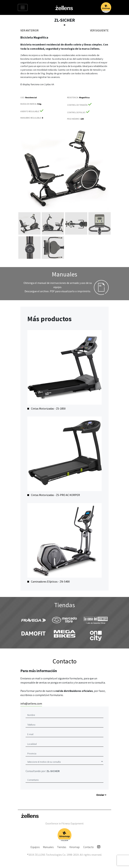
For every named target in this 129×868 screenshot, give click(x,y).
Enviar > (101, 795)
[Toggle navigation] (23, 7)
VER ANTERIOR (29, 30)
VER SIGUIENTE (99, 30)
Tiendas (62, 847)
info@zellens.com (31, 703)
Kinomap (75, 847)
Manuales (48, 847)
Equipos (35, 847)
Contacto (88, 847)
